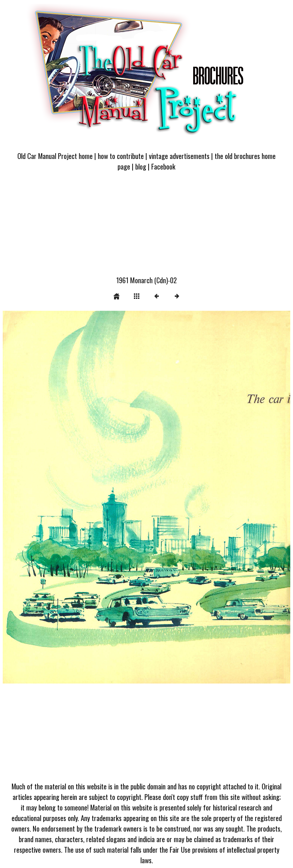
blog (141, 166)
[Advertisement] (146, 227)
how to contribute (121, 156)
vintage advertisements (179, 156)
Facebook (163, 166)
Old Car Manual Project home (55, 156)
